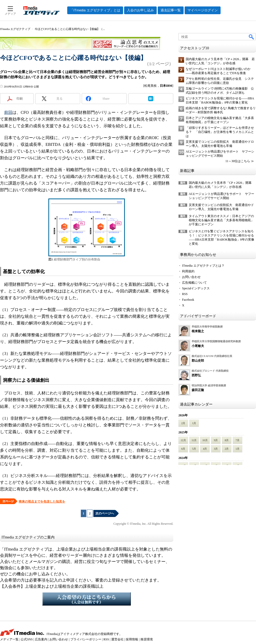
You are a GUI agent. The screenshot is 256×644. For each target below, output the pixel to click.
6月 (183, 449)
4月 (205, 449)
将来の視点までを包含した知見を (42, 502)
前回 (8, 112)
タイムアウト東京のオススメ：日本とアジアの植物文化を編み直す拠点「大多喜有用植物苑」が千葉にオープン (221, 220)
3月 (216, 449)
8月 (227, 440)
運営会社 (117, 639)
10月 (205, 440)
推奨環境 (147, 639)
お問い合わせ (191, 277)
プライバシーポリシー (86, 639)
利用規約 (188, 271)
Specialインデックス (196, 288)
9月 (216, 440)
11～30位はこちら (238, 161)
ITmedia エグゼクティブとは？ (203, 266)
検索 (252, 37)
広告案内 (41, 639)
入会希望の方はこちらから (87, 599)
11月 (194, 440)
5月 (194, 449)
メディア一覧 (9, 639)
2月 (183, 423)
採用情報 (132, 639)
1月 (194, 423)
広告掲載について (194, 283)
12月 (183, 440)
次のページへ (105, 513)
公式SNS (27, 639)
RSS (185, 294)
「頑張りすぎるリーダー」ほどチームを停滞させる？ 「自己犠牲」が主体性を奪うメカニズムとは (220, 132)
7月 (238, 440)
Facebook (188, 300)
